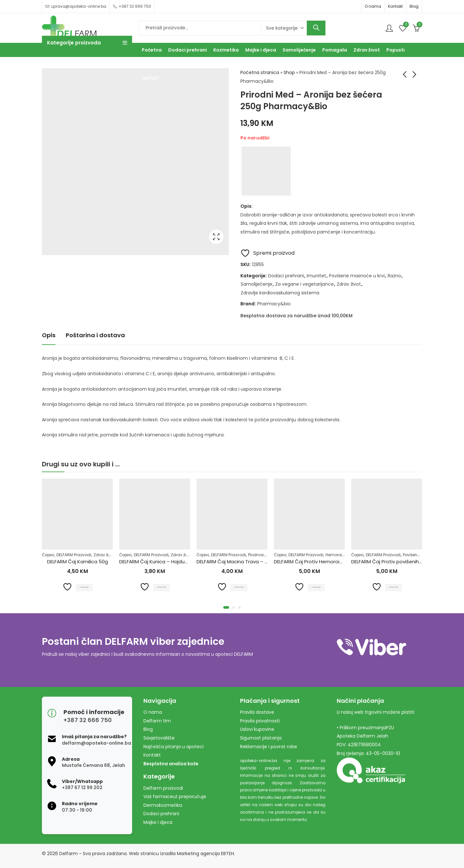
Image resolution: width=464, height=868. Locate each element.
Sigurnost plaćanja (261, 738)
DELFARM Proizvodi (74, 555)
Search (316, 28)
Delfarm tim (157, 721)
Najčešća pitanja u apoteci (174, 747)
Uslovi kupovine (257, 729)
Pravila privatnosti (260, 721)
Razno (394, 276)
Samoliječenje (256, 284)
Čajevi (48, 555)
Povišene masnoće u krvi (357, 276)
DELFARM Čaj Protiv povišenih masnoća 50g (402, 562)
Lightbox (216, 237)
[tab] (49, 336)
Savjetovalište (159, 738)
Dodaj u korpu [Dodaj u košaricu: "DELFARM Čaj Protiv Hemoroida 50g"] (317, 587)
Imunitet (316, 276)
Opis (49, 335)
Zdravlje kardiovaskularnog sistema (280, 293)
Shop (289, 72)
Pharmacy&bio (274, 304)
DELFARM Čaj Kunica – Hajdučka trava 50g (169, 562)
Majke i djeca (158, 822)
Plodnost (257, 555)
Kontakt (395, 6)
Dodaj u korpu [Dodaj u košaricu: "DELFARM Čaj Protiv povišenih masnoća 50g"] (394, 587)
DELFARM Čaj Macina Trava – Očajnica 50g (246, 562)
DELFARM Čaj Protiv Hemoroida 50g (315, 562)
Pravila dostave (257, 712)
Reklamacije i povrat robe (269, 747)
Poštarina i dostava (95, 335)
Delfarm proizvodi (163, 788)
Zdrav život (349, 284)
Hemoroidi (336, 555)
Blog (414, 6)
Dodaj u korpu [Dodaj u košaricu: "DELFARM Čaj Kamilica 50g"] (85, 587)
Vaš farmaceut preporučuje (175, 796)
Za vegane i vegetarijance (304, 284)
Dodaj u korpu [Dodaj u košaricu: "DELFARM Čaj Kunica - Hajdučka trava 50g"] (162, 587)
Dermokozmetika (163, 805)
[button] (226, 607)
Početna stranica (260, 72)
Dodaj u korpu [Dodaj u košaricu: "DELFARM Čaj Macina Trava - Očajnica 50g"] (240, 587)
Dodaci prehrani (286, 276)
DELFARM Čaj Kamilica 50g (77, 562)
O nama (373, 6)
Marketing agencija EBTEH (205, 854)
